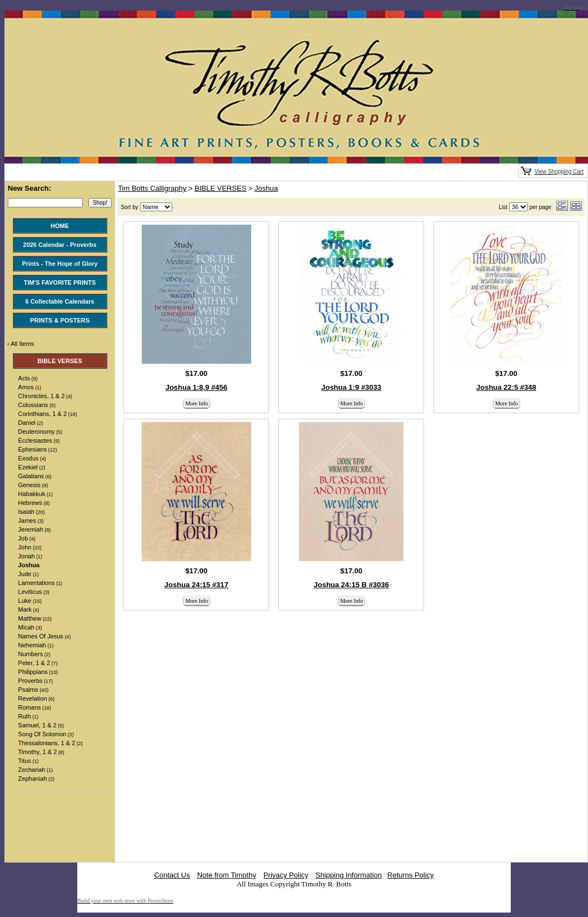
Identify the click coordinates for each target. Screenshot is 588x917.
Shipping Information (349, 875)
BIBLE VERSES (220, 188)
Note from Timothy (227, 875)
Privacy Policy (286, 875)
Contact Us (172, 875)
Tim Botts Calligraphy (152, 188)
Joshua (266, 188)
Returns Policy (411, 875)
